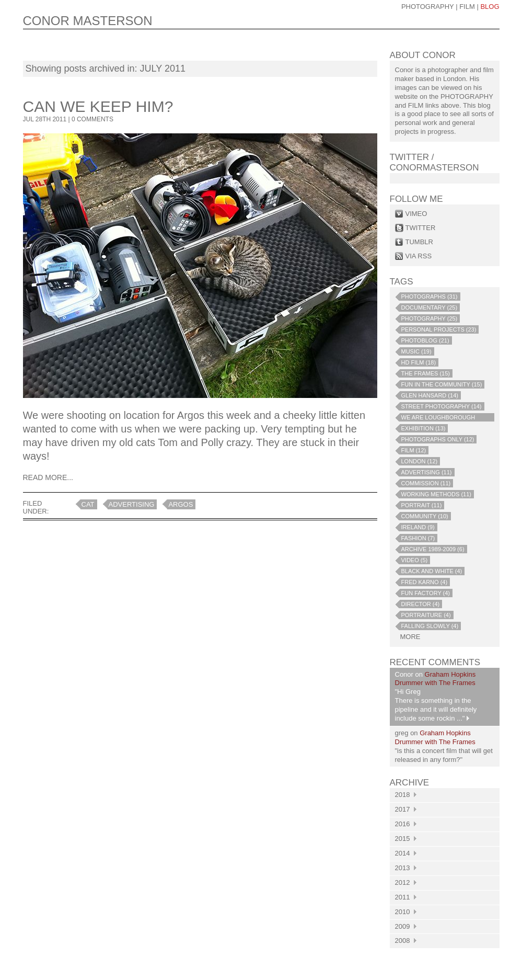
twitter (421, 228)
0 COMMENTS (92, 119)
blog (490, 7)
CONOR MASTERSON (88, 21)
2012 (406, 882)
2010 (406, 912)
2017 (406, 809)
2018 (406, 795)
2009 (406, 926)
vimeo (416, 214)
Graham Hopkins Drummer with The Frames (436, 679)
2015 (406, 839)
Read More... (48, 477)
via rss (419, 256)
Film (467, 7)
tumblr (419, 242)
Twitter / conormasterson (434, 162)
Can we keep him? (98, 106)
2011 (406, 897)
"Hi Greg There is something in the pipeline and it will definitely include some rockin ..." (436, 705)
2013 (406, 868)
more (410, 637)
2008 (406, 941)
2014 (406, 853)
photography (428, 7)
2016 (406, 824)
